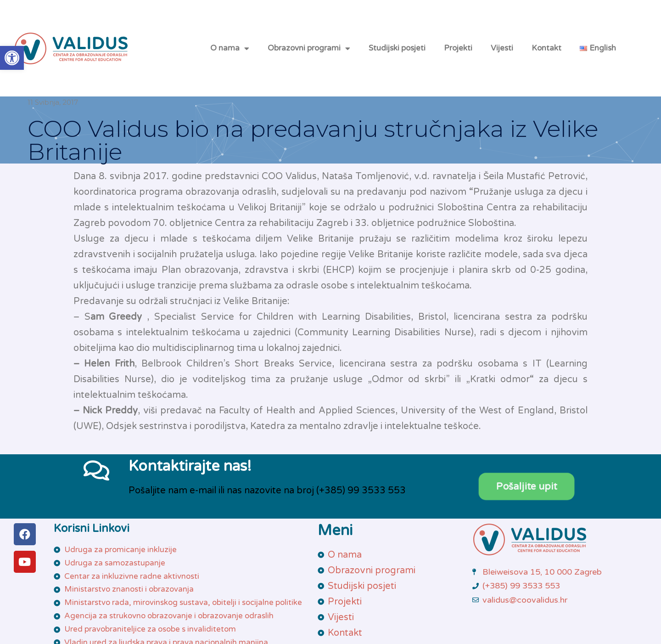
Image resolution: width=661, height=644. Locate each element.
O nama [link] (230, 48)
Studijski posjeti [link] (397, 48)
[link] (12, 58)
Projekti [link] (458, 48)
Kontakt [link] (546, 48)
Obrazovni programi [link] (309, 48)
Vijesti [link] (502, 48)
